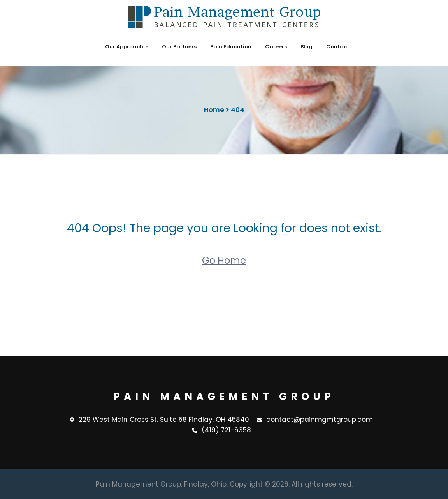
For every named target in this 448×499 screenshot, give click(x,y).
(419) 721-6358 (221, 430)
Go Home (224, 260)
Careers (276, 47)
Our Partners (179, 47)
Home (214, 110)
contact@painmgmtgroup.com (315, 420)
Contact (338, 47)
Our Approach (124, 47)
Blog (307, 47)
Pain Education (231, 47)
